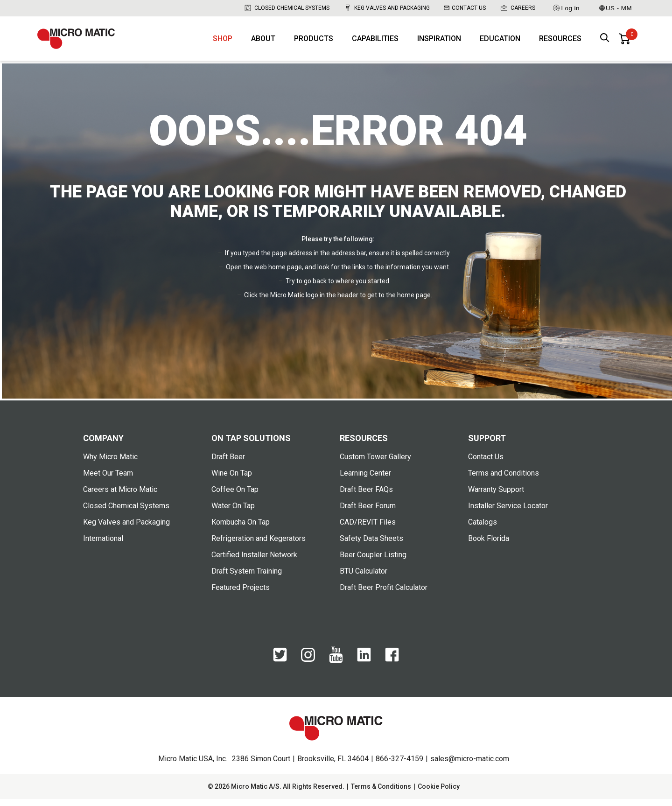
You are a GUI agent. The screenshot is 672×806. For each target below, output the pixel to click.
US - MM (616, 8)
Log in (566, 8)
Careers (518, 8)
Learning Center (365, 480)
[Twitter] (280, 666)
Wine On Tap (232, 480)
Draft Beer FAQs (366, 496)
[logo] (82, 42)
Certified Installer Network (254, 562)
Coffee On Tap (235, 496)
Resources (560, 42)
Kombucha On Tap (241, 529)
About (263, 42)
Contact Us (465, 8)
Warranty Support (496, 496)
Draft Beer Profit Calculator (384, 594)
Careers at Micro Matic (120, 496)
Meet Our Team (108, 480)
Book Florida (489, 545)
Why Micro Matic (110, 464)
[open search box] (605, 42)
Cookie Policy (439, 793)
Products (314, 42)
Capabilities (375, 42)
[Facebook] (392, 666)
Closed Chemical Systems (287, 8)
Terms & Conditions (381, 793)
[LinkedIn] (364, 666)
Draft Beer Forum (368, 513)
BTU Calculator (364, 578)
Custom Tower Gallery (375, 464)
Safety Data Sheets (371, 545)
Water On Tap (233, 513)
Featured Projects (241, 594)
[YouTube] (336, 668)
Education (500, 42)
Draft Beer (228, 464)
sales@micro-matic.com (470, 766)
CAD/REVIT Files (368, 529)
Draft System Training (247, 578)
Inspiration (439, 42)
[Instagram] (308, 666)
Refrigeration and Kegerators (259, 545)
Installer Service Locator (508, 513)
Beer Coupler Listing (373, 562)
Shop (223, 42)
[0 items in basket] (624, 42)
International (103, 545)
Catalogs (483, 529)
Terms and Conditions (504, 480)
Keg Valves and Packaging (387, 8)
